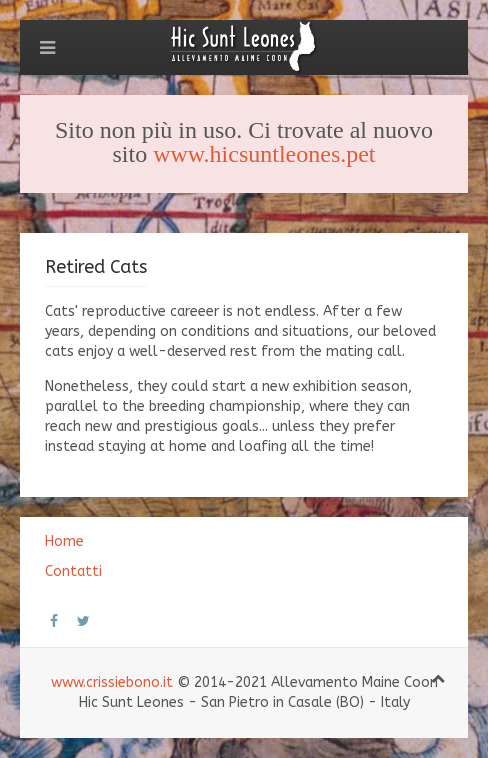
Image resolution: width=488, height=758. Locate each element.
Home (64, 541)
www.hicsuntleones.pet (264, 154)
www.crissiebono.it (112, 682)
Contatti (73, 571)
